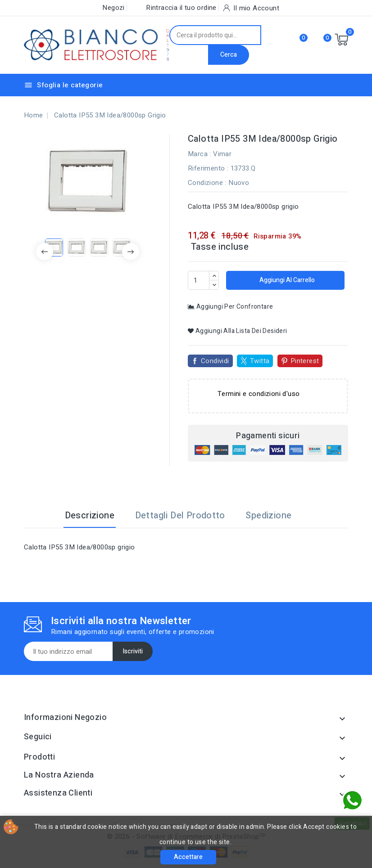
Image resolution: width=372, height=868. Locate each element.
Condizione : (207, 183)
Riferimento (206, 168)
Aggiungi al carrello (286, 280)
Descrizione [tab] (90, 515)
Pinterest (305, 361)
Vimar (222, 154)
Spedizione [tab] (268, 515)
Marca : (200, 154)
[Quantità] (199, 280)
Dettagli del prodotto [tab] (180, 515)
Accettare (188, 857)
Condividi (215, 361)
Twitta (260, 361)
